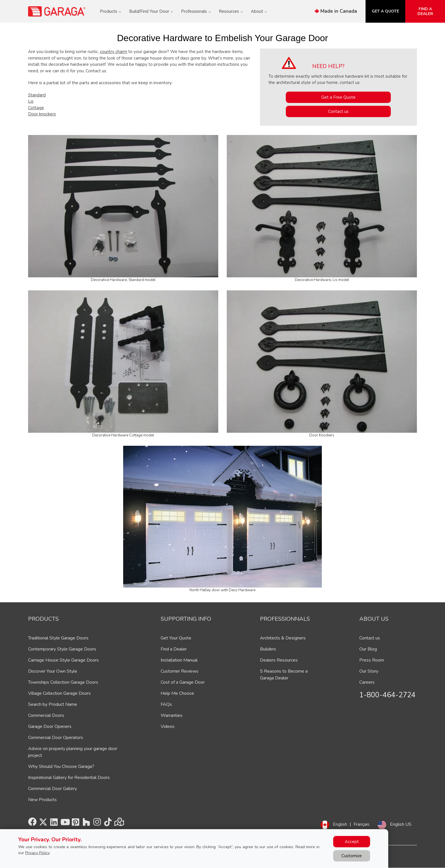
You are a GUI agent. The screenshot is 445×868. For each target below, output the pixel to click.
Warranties (172, 715)
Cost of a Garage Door (183, 682)
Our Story (369, 671)
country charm (114, 52)
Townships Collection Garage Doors (63, 682)
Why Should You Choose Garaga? (61, 766)
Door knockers (42, 114)
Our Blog (368, 649)
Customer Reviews (180, 671)
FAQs (166, 704)
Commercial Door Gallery (53, 789)
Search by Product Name (53, 704)
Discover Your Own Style (53, 671)
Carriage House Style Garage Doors (63, 660)
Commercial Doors (46, 715)
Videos (168, 726)
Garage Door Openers (50, 726)
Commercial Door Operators (56, 738)
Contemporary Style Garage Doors (62, 649)
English (340, 824)
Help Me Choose (177, 693)
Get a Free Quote (338, 97)
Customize (352, 856)
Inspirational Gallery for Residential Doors (69, 778)
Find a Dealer (174, 649)
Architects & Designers (283, 638)
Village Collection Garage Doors (59, 693)
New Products (42, 800)
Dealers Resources (279, 660)
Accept (352, 842)
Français (362, 824)
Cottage (36, 108)
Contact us (338, 111)
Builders (268, 649)
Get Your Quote (176, 638)
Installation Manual (179, 660)
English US (401, 824)
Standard (37, 95)
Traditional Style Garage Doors (58, 638)
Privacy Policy (37, 853)
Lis (31, 101)
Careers (367, 682)
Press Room (372, 660)
